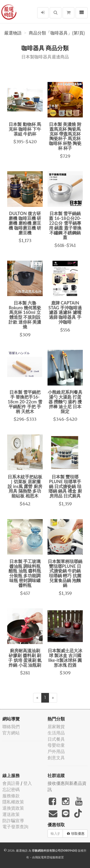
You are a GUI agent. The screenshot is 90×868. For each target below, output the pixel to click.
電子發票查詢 (15, 827)
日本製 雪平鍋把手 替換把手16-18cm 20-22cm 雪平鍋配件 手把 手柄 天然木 (25, 402)
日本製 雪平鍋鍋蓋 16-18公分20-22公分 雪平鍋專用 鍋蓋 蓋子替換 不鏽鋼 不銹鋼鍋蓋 (65, 225)
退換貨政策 (13, 808)
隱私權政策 (13, 802)
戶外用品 (56, 751)
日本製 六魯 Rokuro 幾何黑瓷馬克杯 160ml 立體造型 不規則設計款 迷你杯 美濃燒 (25, 315)
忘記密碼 (11, 790)
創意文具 (56, 758)
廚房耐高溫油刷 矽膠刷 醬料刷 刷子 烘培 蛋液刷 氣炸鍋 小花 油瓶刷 (25, 658)
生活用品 (56, 733)
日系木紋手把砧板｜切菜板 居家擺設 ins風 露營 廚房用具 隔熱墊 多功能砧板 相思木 (25, 486)
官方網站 (11, 733)
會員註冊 (11, 783)
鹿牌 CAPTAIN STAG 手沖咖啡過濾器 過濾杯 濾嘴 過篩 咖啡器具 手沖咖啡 (65, 312)
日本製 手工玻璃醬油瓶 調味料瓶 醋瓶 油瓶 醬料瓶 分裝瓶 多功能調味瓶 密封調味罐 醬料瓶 (25, 573)
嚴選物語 (13, 33)
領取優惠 (76, 834)
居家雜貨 (56, 727)
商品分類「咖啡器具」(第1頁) (57, 33)
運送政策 (11, 814)
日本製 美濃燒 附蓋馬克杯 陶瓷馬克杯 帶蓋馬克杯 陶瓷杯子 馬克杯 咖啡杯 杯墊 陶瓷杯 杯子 (65, 136)
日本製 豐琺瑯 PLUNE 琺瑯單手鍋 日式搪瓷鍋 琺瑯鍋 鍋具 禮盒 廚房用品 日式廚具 (65, 486)
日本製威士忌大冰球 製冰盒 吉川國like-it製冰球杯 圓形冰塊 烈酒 (65, 658)
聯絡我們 (11, 727)
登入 (28, 783)
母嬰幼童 (56, 745)
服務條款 (11, 796)
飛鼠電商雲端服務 (47, 857)
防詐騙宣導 (13, 821)
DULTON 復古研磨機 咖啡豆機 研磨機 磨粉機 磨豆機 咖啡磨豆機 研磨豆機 (25, 223)
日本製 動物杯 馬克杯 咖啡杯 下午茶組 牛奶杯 (25, 129)
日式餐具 (56, 739)
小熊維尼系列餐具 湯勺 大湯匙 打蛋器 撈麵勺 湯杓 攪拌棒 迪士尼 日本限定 (65, 402)
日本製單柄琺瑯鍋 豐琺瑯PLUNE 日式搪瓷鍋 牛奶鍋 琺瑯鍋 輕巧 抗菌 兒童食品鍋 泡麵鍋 (65, 573)
